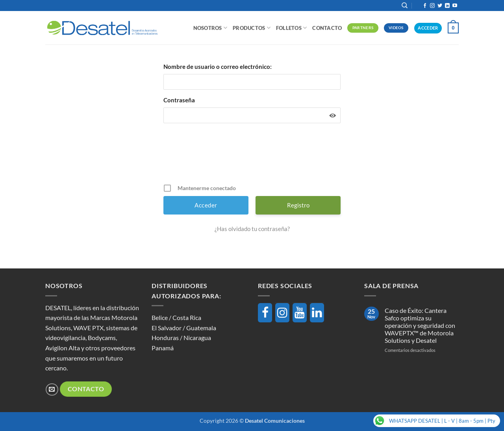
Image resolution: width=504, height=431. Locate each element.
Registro (298, 205)
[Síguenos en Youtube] (455, 6)
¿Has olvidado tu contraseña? (252, 229)
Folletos (292, 28)
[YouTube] (300, 313)
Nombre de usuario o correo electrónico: (218, 67)
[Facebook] (265, 313)
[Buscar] (405, 6)
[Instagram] (282, 313)
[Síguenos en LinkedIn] (447, 6)
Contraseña (179, 100)
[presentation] (253, 156)
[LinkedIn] (317, 313)
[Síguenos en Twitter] (440, 6)
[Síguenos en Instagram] (432, 6)
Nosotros (210, 28)
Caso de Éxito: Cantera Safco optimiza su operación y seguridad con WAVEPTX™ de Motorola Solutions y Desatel (420, 326)
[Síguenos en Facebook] (425, 6)
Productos (252, 28)
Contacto (327, 28)
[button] (453, 28)
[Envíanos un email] (52, 389)
